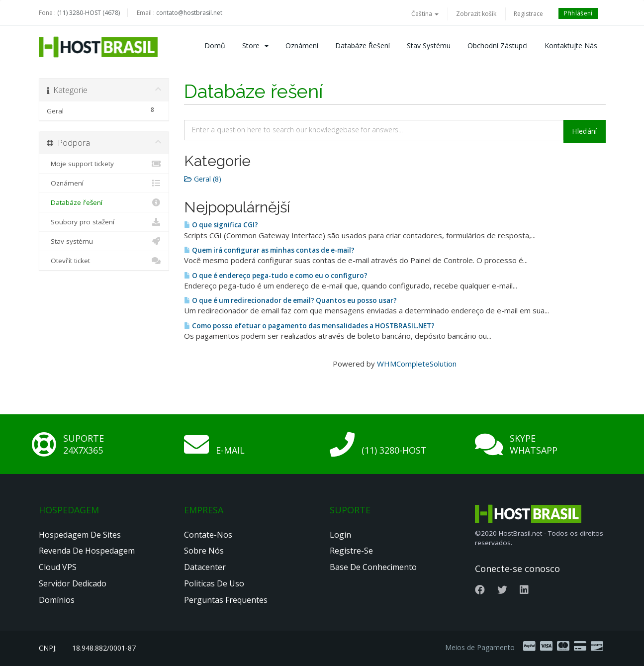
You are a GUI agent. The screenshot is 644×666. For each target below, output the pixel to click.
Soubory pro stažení (104, 222)
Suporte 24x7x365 (84, 444)
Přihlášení (578, 13)
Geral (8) (203, 179)
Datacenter (205, 567)
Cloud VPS (58, 567)
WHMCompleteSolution (417, 364)
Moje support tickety (104, 164)
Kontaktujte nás (571, 46)
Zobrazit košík (476, 14)
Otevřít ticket (104, 261)
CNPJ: (48, 648)
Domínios (57, 600)
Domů (215, 46)
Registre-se (351, 551)
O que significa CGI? (221, 225)
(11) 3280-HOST (394, 450)
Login (340, 535)
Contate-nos (208, 535)
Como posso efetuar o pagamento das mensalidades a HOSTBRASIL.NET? (309, 326)
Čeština (425, 14)
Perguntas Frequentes (226, 600)
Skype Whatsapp (534, 444)
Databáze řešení (363, 46)
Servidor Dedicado (73, 583)
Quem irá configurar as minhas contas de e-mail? (269, 250)
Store (255, 46)
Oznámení (302, 46)
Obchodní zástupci (498, 46)
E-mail (230, 450)
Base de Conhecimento (373, 567)
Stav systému (429, 46)
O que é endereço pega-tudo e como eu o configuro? (276, 276)
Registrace (528, 14)
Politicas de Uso (214, 583)
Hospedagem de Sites (80, 535)
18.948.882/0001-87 (104, 648)
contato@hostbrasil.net (189, 13)
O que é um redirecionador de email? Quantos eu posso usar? (290, 300)
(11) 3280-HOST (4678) (89, 13)
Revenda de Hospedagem (87, 551)
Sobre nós (204, 551)
